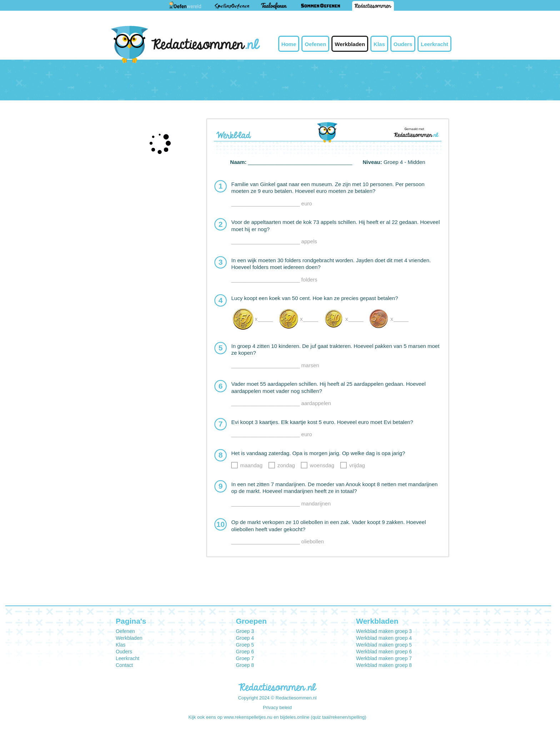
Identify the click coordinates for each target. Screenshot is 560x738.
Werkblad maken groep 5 (384, 645)
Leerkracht (434, 44)
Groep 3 (245, 631)
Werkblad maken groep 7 (384, 658)
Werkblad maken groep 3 (384, 631)
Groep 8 (245, 665)
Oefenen (315, 44)
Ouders (403, 44)
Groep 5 (245, 645)
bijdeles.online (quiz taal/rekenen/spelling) (323, 717)
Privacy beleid (277, 707)
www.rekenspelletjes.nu (248, 717)
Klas (379, 44)
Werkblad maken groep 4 (384, 638)
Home (289, 44)
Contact (124, 665)
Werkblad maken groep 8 (384, 665)
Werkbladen (350, 44)
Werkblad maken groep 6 (384, 652)
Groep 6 (245, 652)
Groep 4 (245, 638)
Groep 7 (245, 658)
